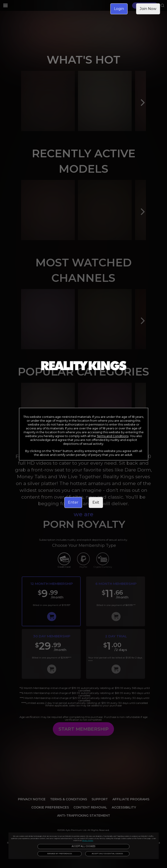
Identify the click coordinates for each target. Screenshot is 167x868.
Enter (73, 502)
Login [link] (119, 9)
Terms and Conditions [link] (113, 436)
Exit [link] (96, 502)
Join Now (148, 9)
